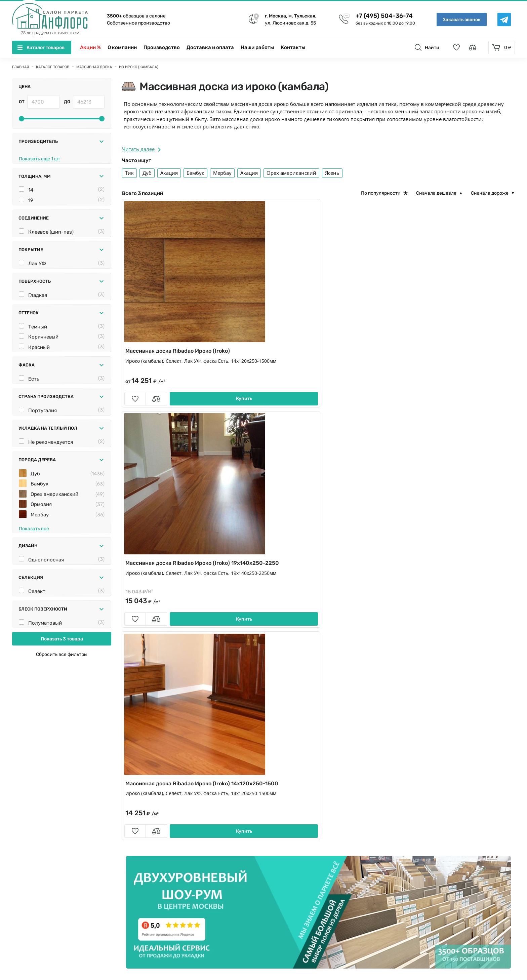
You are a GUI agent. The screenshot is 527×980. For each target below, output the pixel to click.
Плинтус (236, 807)
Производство (162, 47)
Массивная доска (345, 775)
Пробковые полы (345, 796)
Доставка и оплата (210, 47)
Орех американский (54, 543)
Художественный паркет (256, 828)
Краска (234, 818)
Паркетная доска (246, 775)
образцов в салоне (136, 16)
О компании (122, 47)
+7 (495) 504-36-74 (384, 16)
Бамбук (39, 532)
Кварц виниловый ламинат (161, 796)
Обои (331, 818)
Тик (129, 173)
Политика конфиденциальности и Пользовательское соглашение (99, 951)
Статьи (431, 839)
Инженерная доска (150, 775)
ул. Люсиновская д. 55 (291, 19)
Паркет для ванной (151, 828)
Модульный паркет (249, 786)
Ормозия (41, 553)
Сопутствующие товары (156, 807)
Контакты (293, 47)
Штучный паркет (345, 786)
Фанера (136, 839)
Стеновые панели (346, 807)
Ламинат (236, 796)
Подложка (336, 828)
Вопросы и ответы (445, 828)
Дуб (35, 522)
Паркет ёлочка (145, 786)
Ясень (332, 173)
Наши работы (257, 47)
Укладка (432, 807)
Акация (169, 173)
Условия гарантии (444, 870)
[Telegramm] (212, 890)
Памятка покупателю (448, 860)
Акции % (90, 47)
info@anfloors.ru (47, 881)
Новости (433, 818)
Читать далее (142, 149)
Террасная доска (147, 818)
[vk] (194, 890)
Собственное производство (138, 23)
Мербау (40, 563)
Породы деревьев (444, 849)
